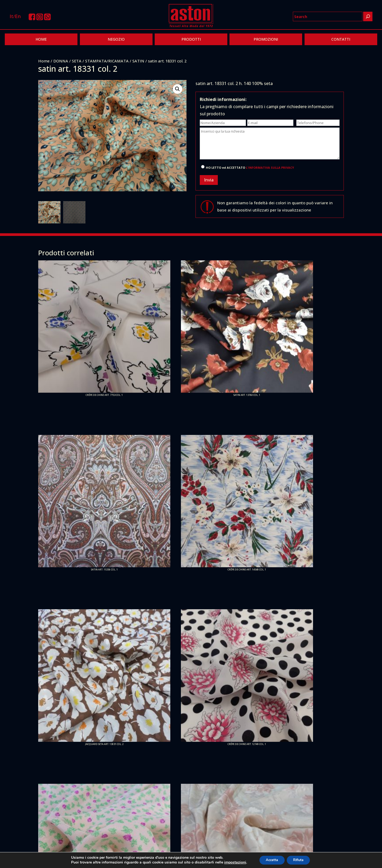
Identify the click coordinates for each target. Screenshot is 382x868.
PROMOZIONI (266, 39)
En (18, 16)
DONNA (61, 61)
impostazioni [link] (231, 862)
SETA (77, 61)
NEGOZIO (116, 39)
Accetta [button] (270, 860)
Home (44, 61)
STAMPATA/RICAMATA (107, 61)
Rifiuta (300, 860)
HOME (41, 39)
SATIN (138, 61)
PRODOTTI (191, 39)
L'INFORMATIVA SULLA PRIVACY (270, 168)
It (11, 16)
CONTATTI (341, 39)
